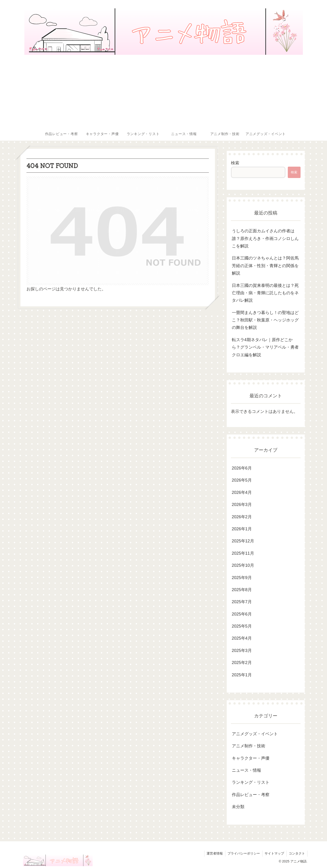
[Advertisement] (164, 92)
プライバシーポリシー (243, 853)
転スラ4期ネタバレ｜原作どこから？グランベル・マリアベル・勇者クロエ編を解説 (265, 347)
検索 (235, 163)
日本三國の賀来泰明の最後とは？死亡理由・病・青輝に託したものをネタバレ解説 (265, 293)
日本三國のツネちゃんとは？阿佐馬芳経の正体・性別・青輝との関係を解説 (265, 266)
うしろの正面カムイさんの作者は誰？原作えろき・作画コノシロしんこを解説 (265, 238)
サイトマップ (274, 853)
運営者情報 (214, 853)
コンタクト (297, 853)
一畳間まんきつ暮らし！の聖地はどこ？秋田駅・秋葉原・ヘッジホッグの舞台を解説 (265, 320)
